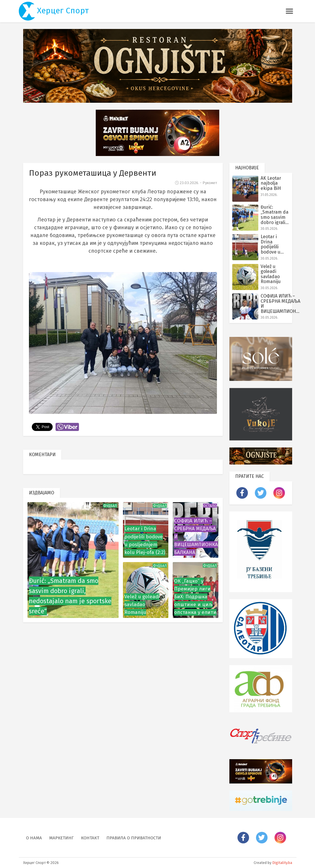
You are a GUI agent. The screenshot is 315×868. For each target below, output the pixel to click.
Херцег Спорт (54, 11)
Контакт (90, 838)
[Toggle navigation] (289, 11)
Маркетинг (61, 838)
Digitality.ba (282, 863)
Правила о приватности (134, 838)
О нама (34, 838)
